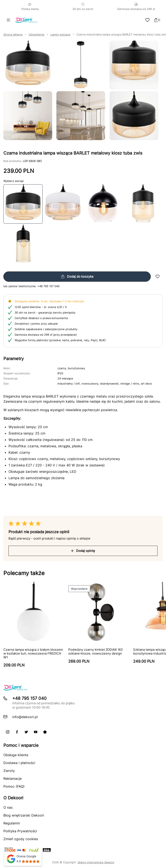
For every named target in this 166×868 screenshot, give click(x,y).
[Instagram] (8, 732)
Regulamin (12, 823)
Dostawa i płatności (19, 763)
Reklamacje (13, 779)
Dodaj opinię (83, 551)
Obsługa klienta (16, 755)
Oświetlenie (36, 34)
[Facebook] (17, 732)
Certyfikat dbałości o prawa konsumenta (41, 318)
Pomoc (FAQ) (14, 786)
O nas (8, 807)
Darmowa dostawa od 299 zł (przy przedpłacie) (46, 335)
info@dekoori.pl (25, 717)
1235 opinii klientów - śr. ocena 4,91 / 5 (41, 307)
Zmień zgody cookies (21, 839)
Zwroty (9, 771)
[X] (26, 732)
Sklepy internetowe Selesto (96, 862)
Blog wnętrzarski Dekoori (24, 815)
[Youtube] (36, 732)
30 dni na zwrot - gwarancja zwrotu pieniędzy (45, 313)
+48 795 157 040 (48, 286)
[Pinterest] (45, 732)
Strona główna (13, 34)
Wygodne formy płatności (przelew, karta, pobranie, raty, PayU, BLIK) (60, 340)
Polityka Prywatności (20, 831)
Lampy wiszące (60, 34)
